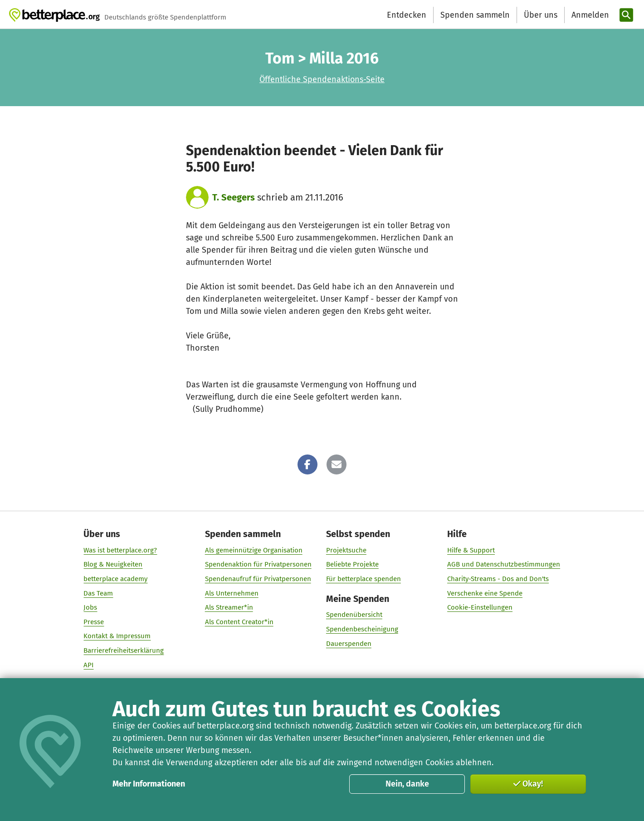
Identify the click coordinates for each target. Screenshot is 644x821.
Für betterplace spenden (363, 579)
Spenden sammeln (475, 15)
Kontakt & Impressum (117, 636)
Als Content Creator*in (239, 622)
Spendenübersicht (354, 615)
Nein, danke (407, 784)
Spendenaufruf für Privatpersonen (258, 579)
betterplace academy (116, 579)
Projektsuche (346, 550)
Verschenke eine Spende (485, 593)
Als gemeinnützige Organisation (254, 550)
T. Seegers (234, 197)
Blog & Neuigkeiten (113, 564)
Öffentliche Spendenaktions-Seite (322, 79)
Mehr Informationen (149, 784)
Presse (94, 622)
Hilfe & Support (471, 550)
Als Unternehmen (232, 593)
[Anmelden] (589, 15)
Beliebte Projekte (352, 564)
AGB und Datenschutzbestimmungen (504, 564)
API (89, 665)
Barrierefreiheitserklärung (124, 650)
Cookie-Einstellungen (480, 607)
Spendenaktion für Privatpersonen (258, 564)
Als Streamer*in (229, 607)
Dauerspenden (349, 644)
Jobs (91, 607)
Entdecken (407, 15)
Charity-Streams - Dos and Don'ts (498, 579)
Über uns (541, 15)
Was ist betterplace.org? (121, 550)
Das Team (99, 593)
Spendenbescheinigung (362, 629)
